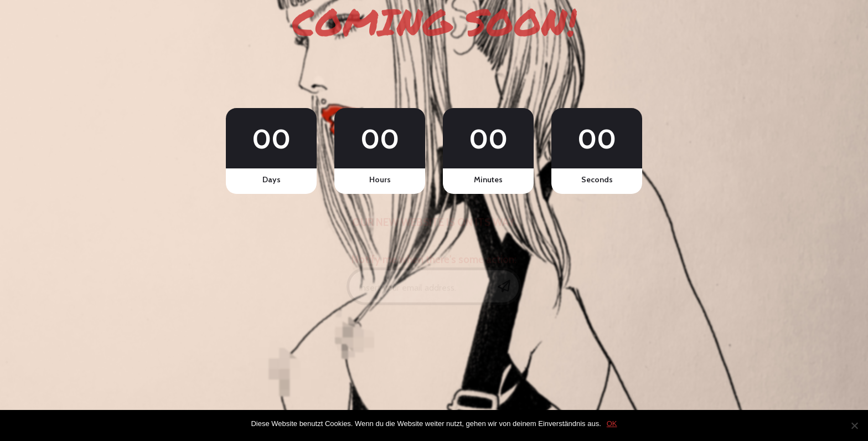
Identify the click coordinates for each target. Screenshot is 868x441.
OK (612, 424)
